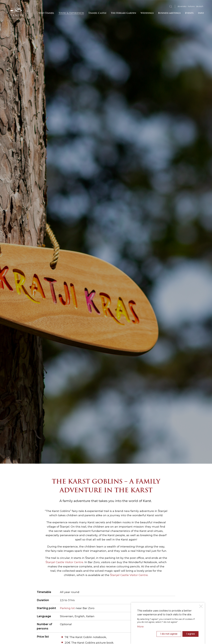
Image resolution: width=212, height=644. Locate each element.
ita (191, 6)
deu (200, 6)
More (140, 627)
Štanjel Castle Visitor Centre (64, 562)
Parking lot (67, 608)
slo (182, 6)
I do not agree (169, 634)
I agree (191, 634)
